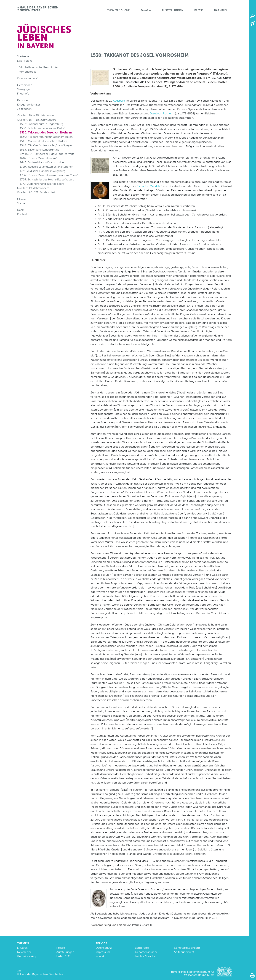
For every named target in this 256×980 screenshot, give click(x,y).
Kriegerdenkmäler (29, 105)
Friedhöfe (23, 94)
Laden (63, 956)
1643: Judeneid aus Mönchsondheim (44, 162)
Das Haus (220, 10)
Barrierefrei (142, 948)
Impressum (103, 952)
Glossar (22, 199)
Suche (21, 203)
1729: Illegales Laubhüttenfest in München (47, 167)
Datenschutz (104, 948)
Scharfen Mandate (149, 186)
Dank (20, 210)
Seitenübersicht (184, 952)
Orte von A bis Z (27, 78)
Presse (199, 10)
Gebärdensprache (146, 952)
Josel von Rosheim (162, 113)
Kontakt (22, 214)
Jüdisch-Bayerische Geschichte (37, 67)
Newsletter (24, 952)
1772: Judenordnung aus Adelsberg (42, 184)
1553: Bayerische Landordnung (40, 150)
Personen (23, 100)
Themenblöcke (27, 72)
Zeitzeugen (24, 109)
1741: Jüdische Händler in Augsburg (43, 171)
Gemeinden (25, 85)
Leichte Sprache (145, 956)
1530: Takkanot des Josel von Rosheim (46, 132)
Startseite (23, 56)
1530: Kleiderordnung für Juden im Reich (46, 137)
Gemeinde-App (27, 956)
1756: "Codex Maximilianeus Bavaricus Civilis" (49, 175)
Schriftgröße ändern (187, 948)
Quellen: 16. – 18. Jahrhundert (36, 120)
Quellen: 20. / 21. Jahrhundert (36, 192)
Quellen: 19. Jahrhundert (33, 188)
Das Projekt (24, 61)
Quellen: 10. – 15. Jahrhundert (36, 115)
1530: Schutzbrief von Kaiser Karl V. (43, 128)
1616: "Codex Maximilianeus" (38, 158)
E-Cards (22, 948)
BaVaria (146, 10)
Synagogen (24, 89)
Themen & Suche (118, 10)
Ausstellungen (173, 10)
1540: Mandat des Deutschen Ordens (44, 141)
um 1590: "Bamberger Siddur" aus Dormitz (47, 154)
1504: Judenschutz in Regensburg (42, 124)
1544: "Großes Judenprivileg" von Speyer (46, 145)
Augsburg (119, 101)
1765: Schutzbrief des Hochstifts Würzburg (47, 179)
